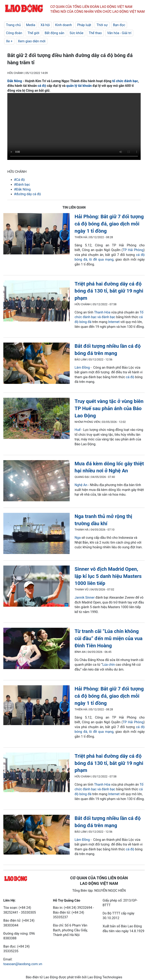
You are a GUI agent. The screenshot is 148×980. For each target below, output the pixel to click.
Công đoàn (14, 33)
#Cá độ (19, 180)
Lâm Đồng (82, 367)
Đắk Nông (15, 81)
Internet (114, 322)
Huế (78, 430)
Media (31, 25)
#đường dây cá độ (27, 194)
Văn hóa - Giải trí (119, 33)
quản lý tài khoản (79, 86)
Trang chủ (13, 25)
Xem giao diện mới (32, 41)
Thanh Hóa (102, 312)
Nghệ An (81, 485)
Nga (78, 538)
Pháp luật (84, 25)
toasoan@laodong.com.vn (23, 964)
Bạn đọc (119, 25)
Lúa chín (109, 665)
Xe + (9, 41)
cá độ (42, 86)
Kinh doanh (63, 25)
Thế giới (33, 33)
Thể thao (95, 33)
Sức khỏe (77, 33)
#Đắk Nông (22, 189)
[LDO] (36, 234)
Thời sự (102, 25)
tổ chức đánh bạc (125, 81)
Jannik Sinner (85, 597)
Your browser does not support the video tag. (74, 126)
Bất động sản (54, 33)
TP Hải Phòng (133, 250)
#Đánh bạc (22, 184)
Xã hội (45, 25)
